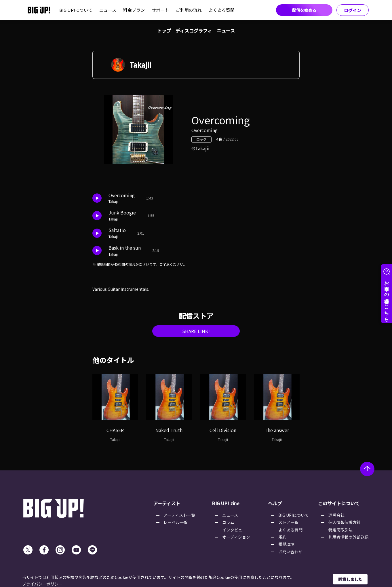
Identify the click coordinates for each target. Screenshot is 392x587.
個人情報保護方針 (345, 522)
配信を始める (304, 10)
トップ (164, 31)
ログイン (353, 10)
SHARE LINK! (196, 331)
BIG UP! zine (226, 503)
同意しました (350, 579)
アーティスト (167, 503)
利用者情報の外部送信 (349, 537)
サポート (160, 10)
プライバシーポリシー (42, 584)
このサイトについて (339, 503)
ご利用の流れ (189, 10)
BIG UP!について (76, 10)
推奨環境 (286, 544)
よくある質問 (222, 10)
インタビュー (234, 530)
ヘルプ (275, 503)
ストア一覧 (288, 522)
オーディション (236, 537)
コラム (228, 522)
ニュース (108, 10)
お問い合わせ (290, 552)
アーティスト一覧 (179, 515)
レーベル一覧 (176, 522)
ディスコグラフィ (194, 31)
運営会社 (336, 515)
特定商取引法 (340, 530)
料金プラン (134, 10)
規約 (282, 537)
